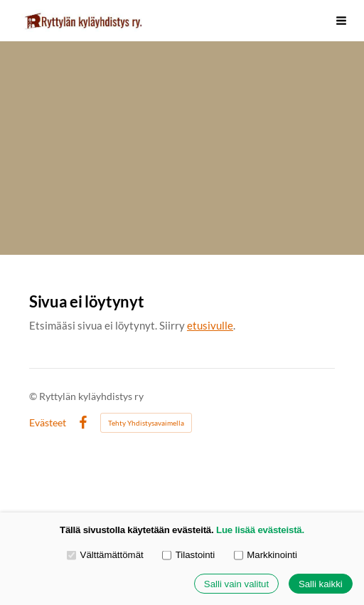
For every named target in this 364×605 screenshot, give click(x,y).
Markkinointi (266, 555)
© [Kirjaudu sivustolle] (34, 396)
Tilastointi (188, 555)
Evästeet (48, 423)
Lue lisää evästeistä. (260, 530)
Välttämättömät (105, 555)
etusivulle (210, 325)
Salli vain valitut (236, 584)
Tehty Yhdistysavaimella (146, 423)
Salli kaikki (321, 584)
